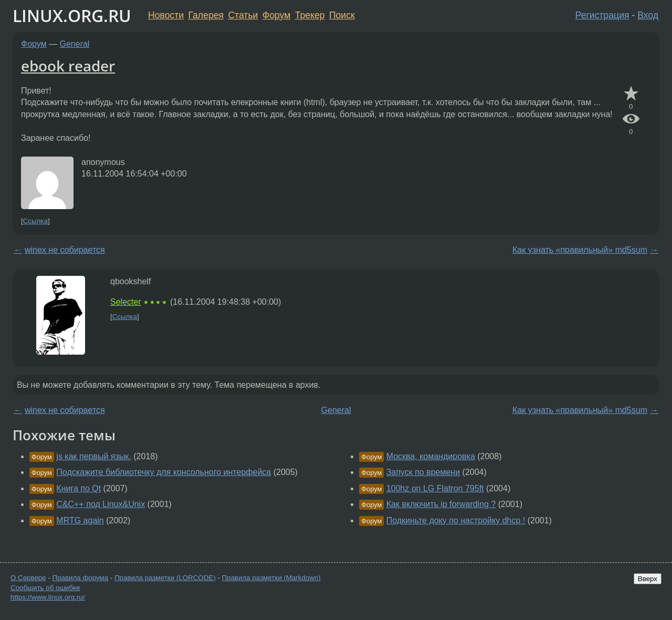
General (75, 44)
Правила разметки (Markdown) (271, 578)
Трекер (310, 15)
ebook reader (68, 66)
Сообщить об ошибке (45, 588)
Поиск (342, 15)
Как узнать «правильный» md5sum (580, 250)
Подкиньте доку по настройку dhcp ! (456, 520)
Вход (648, 15)
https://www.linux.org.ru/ (48, 597)
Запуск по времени (423, 472)
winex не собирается (65, 250)
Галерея (206, 15)
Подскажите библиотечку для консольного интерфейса (164, 472)
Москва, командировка (431, 456)
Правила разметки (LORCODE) (165, 578)
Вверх (648, 579)
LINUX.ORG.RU (72, 16)
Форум (276, 15)
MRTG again (80, 520)
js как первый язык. (93, 456)
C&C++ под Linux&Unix (101, 504)
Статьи (243, 15)
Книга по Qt (78, 488)
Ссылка (35, 221)
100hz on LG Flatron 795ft (435, 488)
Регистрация (602, 15)
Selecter (126, 302)
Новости (166, 15)
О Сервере (28, 578)
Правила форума (81, 578)
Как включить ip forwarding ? (441, 504)
